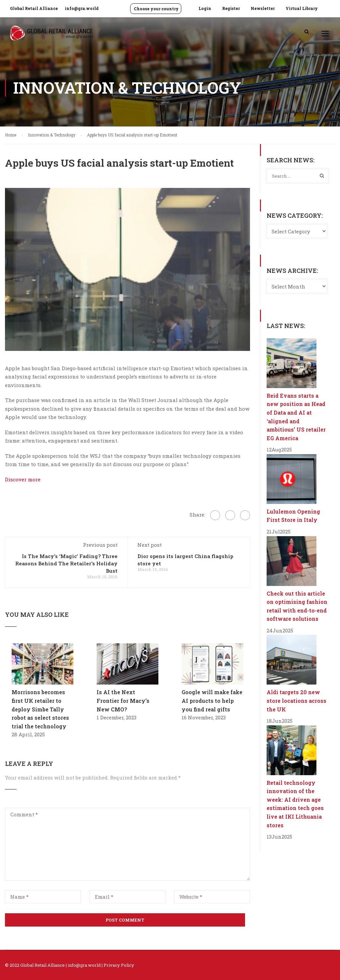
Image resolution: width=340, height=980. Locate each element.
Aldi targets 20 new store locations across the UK (297, 700)
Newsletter (263, 8)
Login (205, 8)
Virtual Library (302, 8)
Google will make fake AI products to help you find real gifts (212, 700)
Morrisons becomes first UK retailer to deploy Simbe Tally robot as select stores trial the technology (40, 709)
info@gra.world (82, 8)
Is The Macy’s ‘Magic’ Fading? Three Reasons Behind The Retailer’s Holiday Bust (66, 563)
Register (231, 8)
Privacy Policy (119, 965)
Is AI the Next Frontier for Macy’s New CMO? (123, 700)
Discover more (23, 479)
